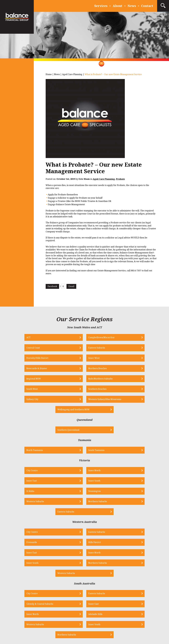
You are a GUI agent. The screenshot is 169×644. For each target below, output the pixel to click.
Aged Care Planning (72, 74)
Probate (120, 179)
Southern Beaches (140, 359)
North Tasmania (55, 411)
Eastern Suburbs (139, 338)
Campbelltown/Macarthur (60, 338)
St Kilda (8, 442)
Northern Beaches (140, 348)
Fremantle (94, 473)
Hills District (137, 473)
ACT (6, 338)
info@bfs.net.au (70, 580)
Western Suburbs (97, 442)
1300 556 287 (33, 580)
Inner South (137, 431)
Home (49, 74)
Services (101, 6)
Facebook (52, 286)
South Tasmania (97, 411)
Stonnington (53, 442)
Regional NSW (11, 359)
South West (94, 359)
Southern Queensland (78, 390)
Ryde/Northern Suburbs (59, 359)
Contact (147, 6)
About (117, 6)
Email (71, 286)
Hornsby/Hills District (15, 348)
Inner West (52, 348)
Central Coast (95, 338)
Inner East (94, 431)
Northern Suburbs (140, 442)
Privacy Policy (65, 625)
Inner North (53, 431)
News (132, 6)
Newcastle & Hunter (99, 348)
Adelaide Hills (53, 525)
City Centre (10, 431)
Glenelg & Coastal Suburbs (102, 515)
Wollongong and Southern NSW (126, 369)
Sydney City (31, 369)
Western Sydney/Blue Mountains (84, 369)
